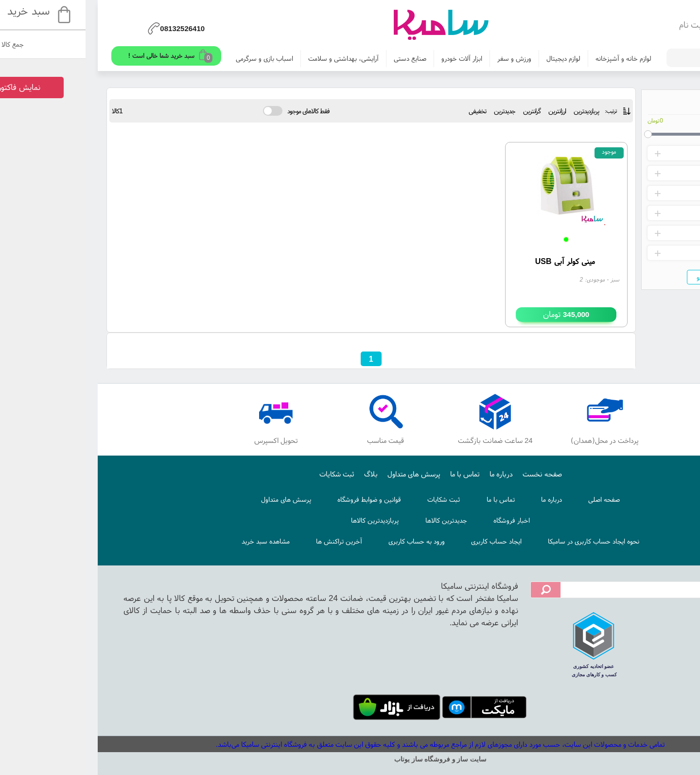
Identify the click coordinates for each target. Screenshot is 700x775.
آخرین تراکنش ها (249, 541)
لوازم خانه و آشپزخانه (533, 58)
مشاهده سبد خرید (175, 541)
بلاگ (280, 474)
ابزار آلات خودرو (371, 58)
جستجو (616, 277)
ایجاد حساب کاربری (406, 541)
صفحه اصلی (514, 499)
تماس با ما (375, 474)
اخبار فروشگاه (421, 520)
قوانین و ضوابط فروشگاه (279, 499)
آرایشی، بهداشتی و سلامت (253, 58)
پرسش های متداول (324, 474)
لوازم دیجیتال (473, 58)
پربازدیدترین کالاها (284, 520)
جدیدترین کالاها (356, 520)
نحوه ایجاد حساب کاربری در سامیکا (503, 541)
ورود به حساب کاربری (326, 541)
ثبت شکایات (246, 474)
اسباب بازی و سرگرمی (174, 58)
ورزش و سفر (424, 58)
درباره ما (411, 474)
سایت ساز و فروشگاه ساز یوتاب (350, 759)
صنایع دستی (320, 58)
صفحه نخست (452, 474)
